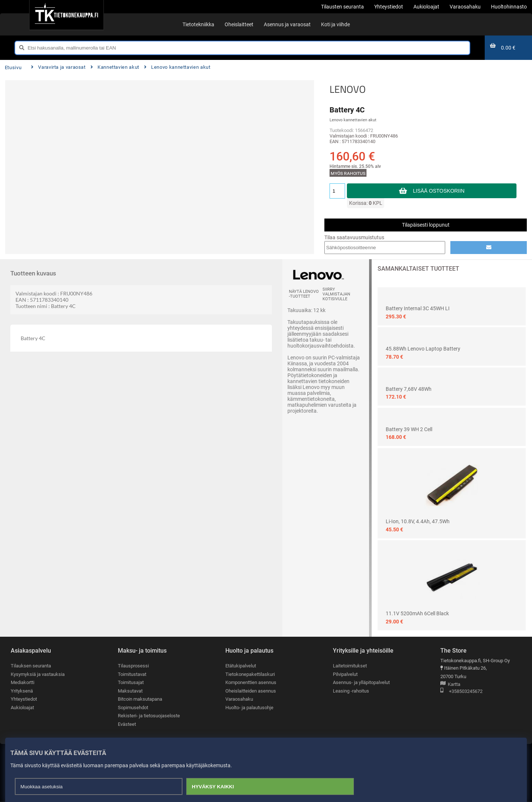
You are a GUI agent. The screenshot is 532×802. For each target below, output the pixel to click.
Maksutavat (130, 691)
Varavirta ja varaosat (58, 67)
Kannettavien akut (115, 67)
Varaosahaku (239, 699)
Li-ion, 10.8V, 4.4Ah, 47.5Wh (418, 521)
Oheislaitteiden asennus (251, 691)
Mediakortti (23, 683)
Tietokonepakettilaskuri (250, 674)
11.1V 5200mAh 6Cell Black (417, 613)
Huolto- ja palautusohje (249, 708)
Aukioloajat (22, 708)
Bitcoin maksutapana (140, 699)
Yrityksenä (22, 691)
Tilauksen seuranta (31, 666)
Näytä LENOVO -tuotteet (304, 294)
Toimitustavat (132, 674)
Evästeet (127, 725)
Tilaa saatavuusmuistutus (354, 237)
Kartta (450, 685)
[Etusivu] (66, 15)
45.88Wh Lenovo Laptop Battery (423, 349)
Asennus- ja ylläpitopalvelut (361, 683)
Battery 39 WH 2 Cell (409, 429)
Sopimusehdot (133, 708)
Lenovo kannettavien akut (177, 67)
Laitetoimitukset (350, 666)
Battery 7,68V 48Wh (409, 389)
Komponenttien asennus (251, 683)
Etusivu (13, 67)
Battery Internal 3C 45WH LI (418, 308)
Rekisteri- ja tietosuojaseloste (149, 716)
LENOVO (348, 89)
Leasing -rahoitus (351, 691)
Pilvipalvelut (345, 674)
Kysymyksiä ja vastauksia (38, 674)
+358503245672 (461, 692)
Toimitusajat (131, 683)
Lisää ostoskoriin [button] (439, 191)
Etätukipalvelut (241, 666)
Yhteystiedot (24, 699)
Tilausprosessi (133, 666)
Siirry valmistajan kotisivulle (336, 294)
